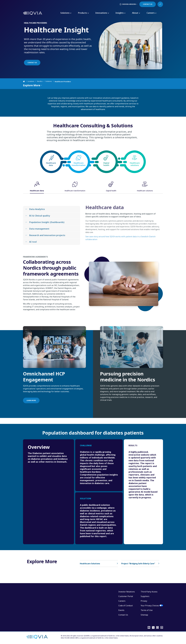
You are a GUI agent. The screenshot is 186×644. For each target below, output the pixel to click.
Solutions (49, 82)
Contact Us (123, 615)
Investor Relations (127, 592)
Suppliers (145, 596)
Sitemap (144, 615)
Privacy (144, 601)
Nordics (40, 82)
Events (121, 610)
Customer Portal (126, 596)
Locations (31, 82)
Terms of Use (147, 610)
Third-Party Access (149, 592)
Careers (122, 601)
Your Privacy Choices (150, 606)
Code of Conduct (126, 606)
